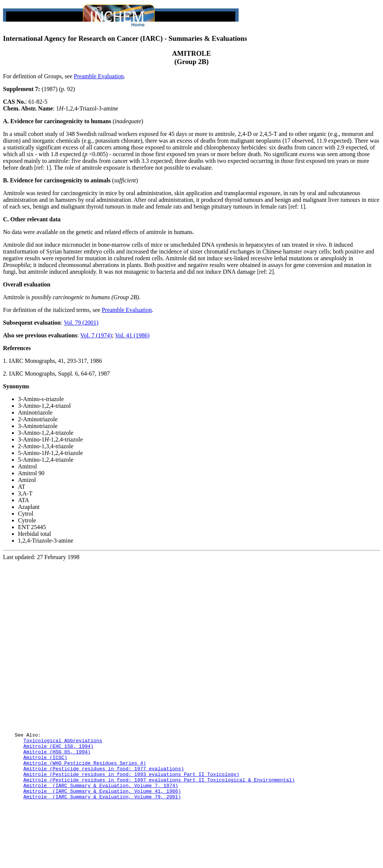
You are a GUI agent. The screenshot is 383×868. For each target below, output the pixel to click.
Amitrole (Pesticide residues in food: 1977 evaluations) (104, 808)
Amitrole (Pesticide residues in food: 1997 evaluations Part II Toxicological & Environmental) (159, 821)
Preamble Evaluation (99, 76)
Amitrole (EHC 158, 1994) (59, 781)
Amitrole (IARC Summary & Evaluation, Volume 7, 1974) (101, 828)
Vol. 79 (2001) (81, 323)
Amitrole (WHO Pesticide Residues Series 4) (85, 801)
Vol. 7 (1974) (96, 335)
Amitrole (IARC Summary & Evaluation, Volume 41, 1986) (102, 835)
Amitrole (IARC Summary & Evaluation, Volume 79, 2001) (102, 841)
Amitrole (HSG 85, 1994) (57, 787)
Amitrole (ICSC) (45, 794)
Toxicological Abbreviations (63, 774)
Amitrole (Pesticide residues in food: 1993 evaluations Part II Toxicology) (131, 814)
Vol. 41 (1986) (132, 335)
